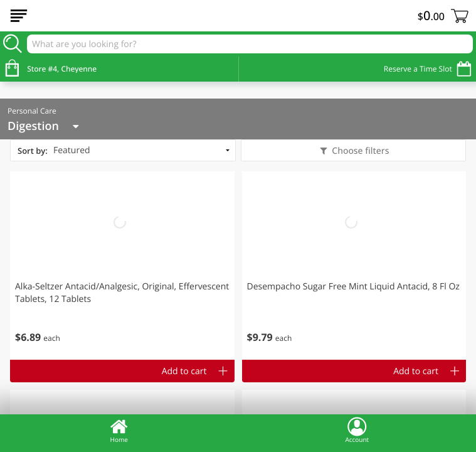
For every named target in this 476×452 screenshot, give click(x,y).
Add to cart (184, 371)
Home (119, 430)
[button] (122, 266)
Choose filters (360, 151)
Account (357, 430)
